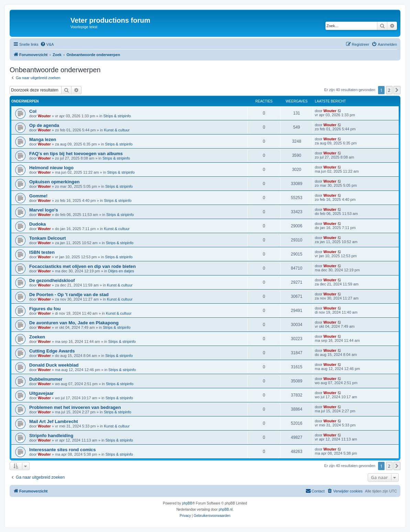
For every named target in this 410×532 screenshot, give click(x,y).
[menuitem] (47, 44)
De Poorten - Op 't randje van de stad (69, 295)
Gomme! (38, 196)
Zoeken (37, 337)
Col (33, 111)
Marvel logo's (44, 210)
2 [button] (389, 90)
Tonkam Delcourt (48, 238)
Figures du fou (45, 309)
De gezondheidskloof (52, 280)
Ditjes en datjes (121, 271)
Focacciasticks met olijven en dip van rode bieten (82, 266)
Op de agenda (44, 125)
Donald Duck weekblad (54, 365)
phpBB (187, 503)
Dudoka (37, 224)
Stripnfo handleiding (51, 436)
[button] (397, 90)
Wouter (44, 116)
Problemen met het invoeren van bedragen (75, 407)
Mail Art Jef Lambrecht (54, 421)
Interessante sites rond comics (63, 450)
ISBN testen (42, 252)
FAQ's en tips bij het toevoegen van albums (76, 154)
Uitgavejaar (41, 393)
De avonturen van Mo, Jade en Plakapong (74, 323)
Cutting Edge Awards (52, 351)
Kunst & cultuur (117, 130)
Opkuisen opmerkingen (54, 182)
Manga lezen (43, 139)
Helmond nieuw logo (51, 168)
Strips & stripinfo (117, 116)
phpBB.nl (226, 509)
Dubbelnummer (46, 379)
